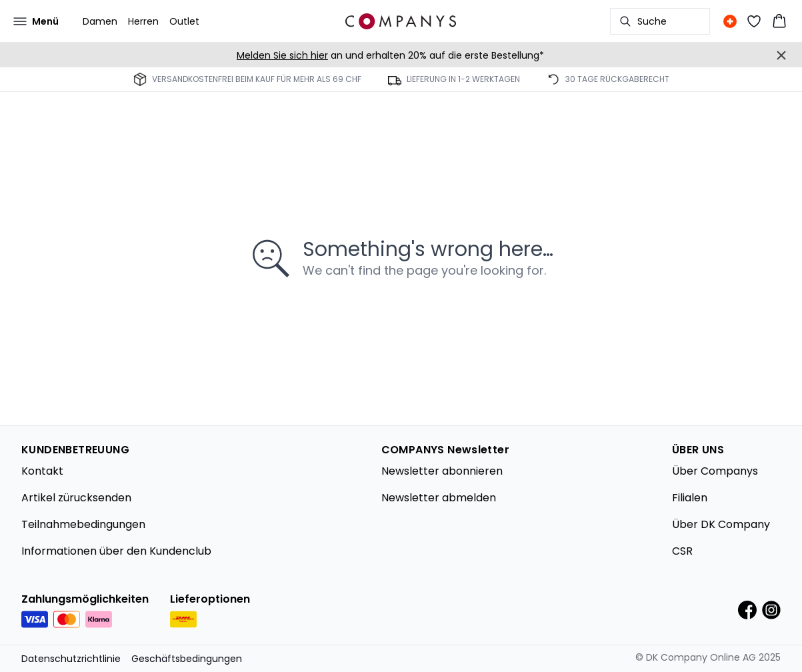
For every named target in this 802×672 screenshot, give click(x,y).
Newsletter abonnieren (442, 471)
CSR (682, 551)
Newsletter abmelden (439, 498)
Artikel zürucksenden (76, 498)
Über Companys (715, 471)
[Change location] (730, 21)
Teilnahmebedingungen (83, 524)
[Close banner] (781, 55)
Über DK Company (721, 524)
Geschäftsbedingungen (187, 659)
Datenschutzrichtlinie (71, 659)
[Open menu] (36, 21)
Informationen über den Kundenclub (116, 551)
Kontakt (42, 471)
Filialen (690, 498)
